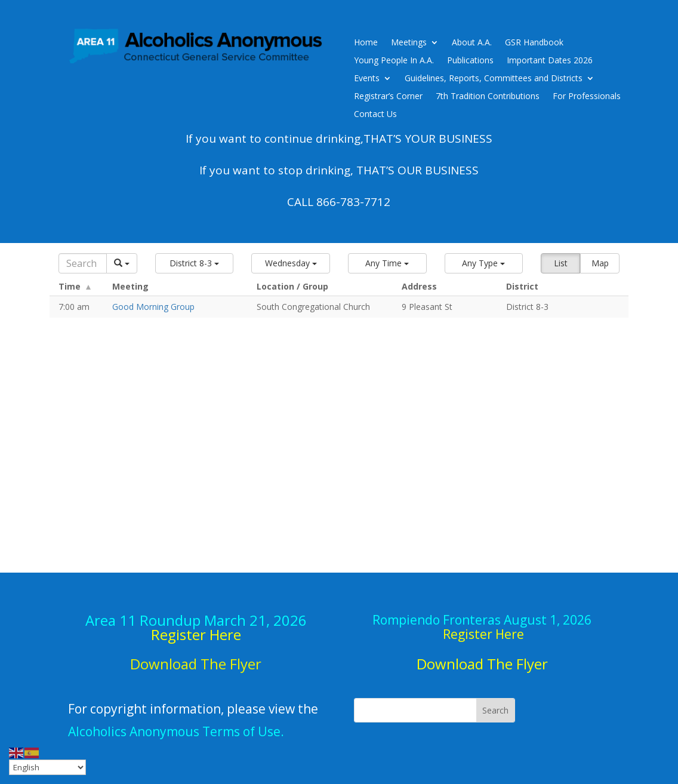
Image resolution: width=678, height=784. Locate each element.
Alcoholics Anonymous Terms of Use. (176, 731)
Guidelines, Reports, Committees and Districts (494, 79)
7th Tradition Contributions (488, 97)
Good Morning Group (153, 307)
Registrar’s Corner (388, 97)
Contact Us (375, 115)
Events (367, 79)
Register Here (196, 634)
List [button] (561, 263)
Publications (470, 61)
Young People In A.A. (394, 61)
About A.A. (472, 43)
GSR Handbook (534, 43)
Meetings (409, 43)
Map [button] (600, 263)
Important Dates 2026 (550, 61)
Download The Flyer (482, 664)
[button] (195, 263)
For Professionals (587, 97)
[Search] (83, 263)
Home (366, 43)
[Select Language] (47, 767)
